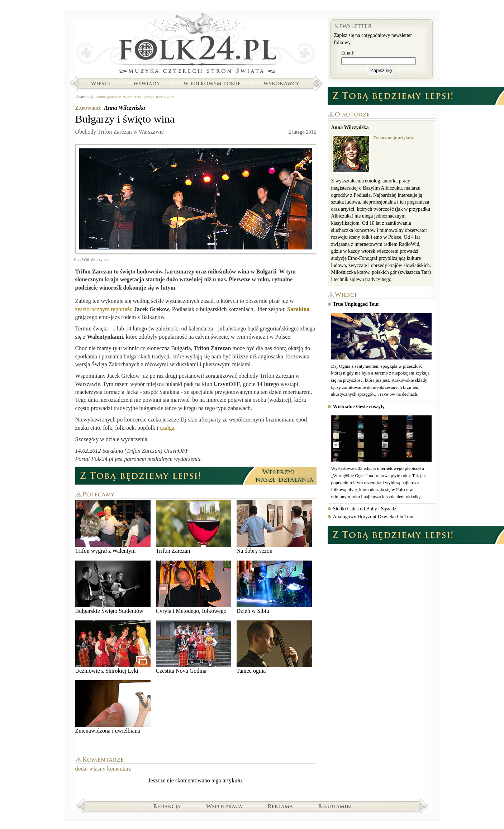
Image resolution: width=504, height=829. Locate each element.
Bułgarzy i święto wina (156, 97)
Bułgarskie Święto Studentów (113, 587)
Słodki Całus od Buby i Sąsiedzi (365, 509)
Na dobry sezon (274, 527)
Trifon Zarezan (194, 527)
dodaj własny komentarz (103, 769)
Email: (348, 53)
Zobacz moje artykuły (394, 138)
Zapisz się (381, 70)
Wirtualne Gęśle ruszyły (359, 407)
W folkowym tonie (212, 84)
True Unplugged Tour (356, 304)
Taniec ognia (274, 647)
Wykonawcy (282, 84)
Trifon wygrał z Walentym (113, 527)
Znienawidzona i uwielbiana (113, 707)
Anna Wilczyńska (124, 108)
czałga (167, 428)
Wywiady (147, 84)
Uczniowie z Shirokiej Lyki (113, 647)
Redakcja (167, 806)
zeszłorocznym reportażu (104, 309)
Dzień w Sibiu (274, 587)
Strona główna (196, 45)
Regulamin (335, 806)
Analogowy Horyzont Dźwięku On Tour (374, 517)
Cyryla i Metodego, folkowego (194, 587)
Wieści (100, 84)
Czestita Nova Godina (194, 647)
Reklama (280, 806)
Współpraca (224, 806)
